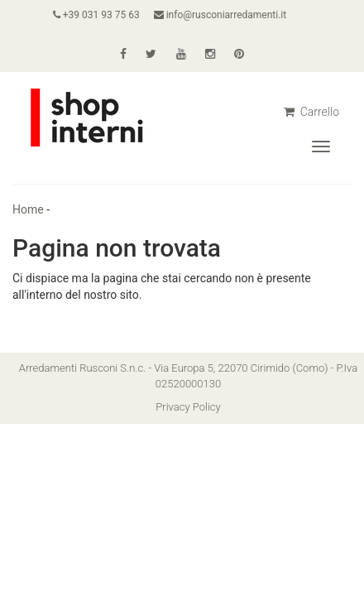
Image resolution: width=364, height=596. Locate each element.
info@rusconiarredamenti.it (220, 15)
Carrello (311, 112)
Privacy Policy (188, 407)
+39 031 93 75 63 (96, 15)
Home (28, 209)
